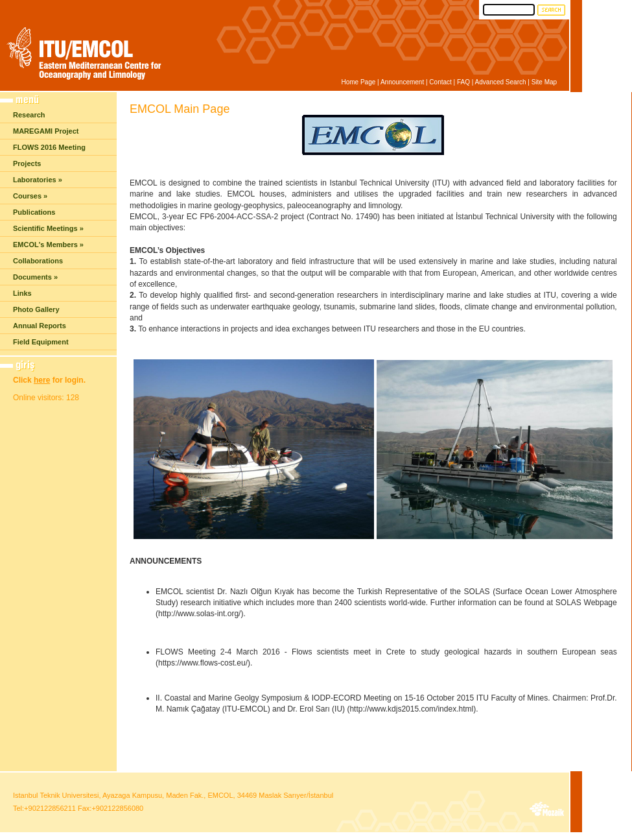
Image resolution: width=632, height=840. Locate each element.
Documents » (35, 277)
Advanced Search (501, 82)
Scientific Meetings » (48, 228)
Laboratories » (38, 180)
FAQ (463, 82)
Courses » (30, 196)
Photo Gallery (36, 309)
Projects (27, 163)
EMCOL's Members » (48, 245)
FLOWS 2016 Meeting (49, 147)
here (42, 380)
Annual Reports (40, 326)
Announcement (402, 82)
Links (22, 293)
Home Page (358, 82)
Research (29, 115)
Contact (440, 82)
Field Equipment (41, 342)
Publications (34, 212)
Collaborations (38, 261)
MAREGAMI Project (46, 131)
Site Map (544, 82)
